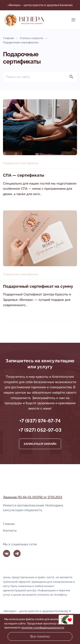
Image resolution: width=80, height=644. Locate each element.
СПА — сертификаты (24, 175)
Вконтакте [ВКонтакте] (7, 554)
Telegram (17, 554)
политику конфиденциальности (43, 628)
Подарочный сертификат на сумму (38, 286)
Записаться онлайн (40, 444)
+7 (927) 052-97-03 (40, 430)
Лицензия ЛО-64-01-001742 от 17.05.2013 (33, 497)
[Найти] (71, 77)
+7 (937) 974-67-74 (40, 421)
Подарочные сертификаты (21, 163)
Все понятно (40, 636)
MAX (28, 554)
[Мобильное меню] (74, 20)
